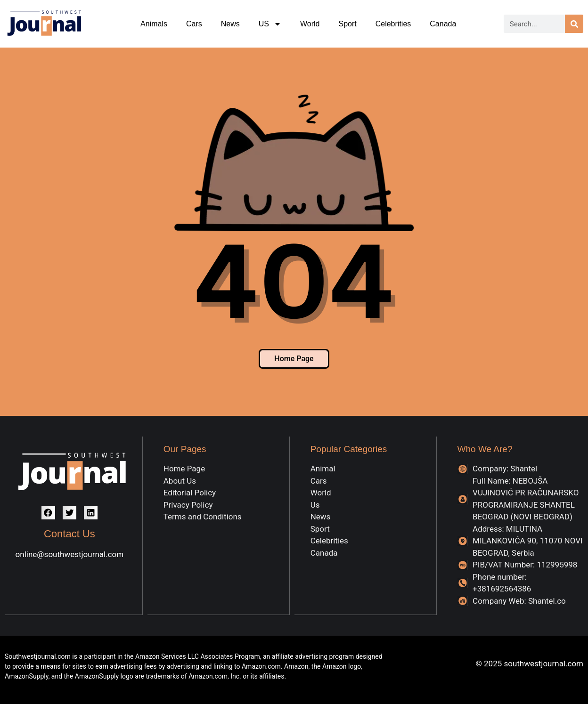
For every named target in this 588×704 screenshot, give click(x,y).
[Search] (574, 24)
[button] (48, 513)
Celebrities (393, 24)
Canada (443, 24)
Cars (194, 24)
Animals (154, 24)
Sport (347, 24)
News (230, 24)
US (270, 24)
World (310, 24)
